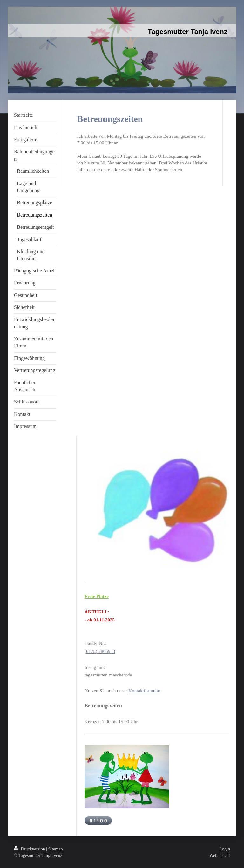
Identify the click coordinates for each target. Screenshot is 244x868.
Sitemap (56, 849)
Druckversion (30, 849)
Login (225, 849)
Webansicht (220, 855)
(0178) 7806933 (100, 651)
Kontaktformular (144, 691)
